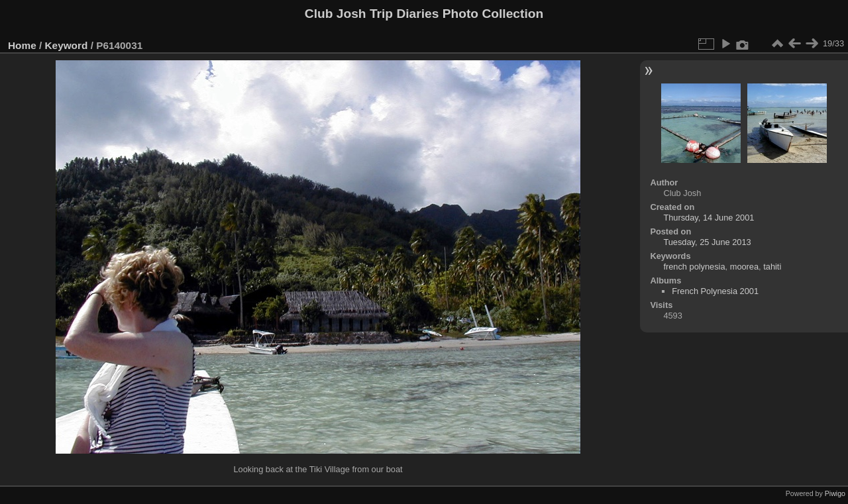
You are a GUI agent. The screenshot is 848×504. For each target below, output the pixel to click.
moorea (744, 267)
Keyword (67, 45)
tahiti (772, 267)
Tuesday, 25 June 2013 (707, 242)
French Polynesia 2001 (715, 291)
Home (22, 45)
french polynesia (694, 267)
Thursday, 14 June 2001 (709, 218)
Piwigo (835, 493)
